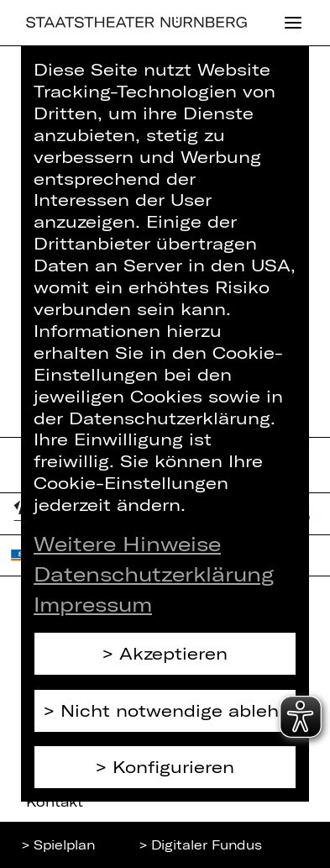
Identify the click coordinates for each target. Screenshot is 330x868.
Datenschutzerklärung (154, 573)
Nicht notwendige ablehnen (178, 710)
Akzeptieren (173, 653)
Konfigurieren (173, 766)
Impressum (93, 604)
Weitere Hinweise (127, 543)
